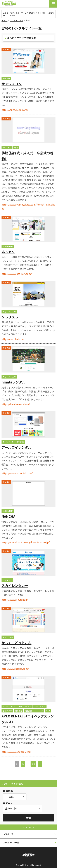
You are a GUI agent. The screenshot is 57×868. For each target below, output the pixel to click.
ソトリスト (10, 317)
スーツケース (8, 442)
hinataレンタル (14, 382)
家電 (11, 637)
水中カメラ (7, 711)
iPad (48, 711)
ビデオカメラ (40, 706)
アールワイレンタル (16, 447)
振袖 (9, 147)
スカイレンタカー (15, 585)
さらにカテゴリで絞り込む (22, 38)
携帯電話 (6, 78)
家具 (5, 637)
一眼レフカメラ (25, 706)
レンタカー (7, 580)
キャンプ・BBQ (9, 312)
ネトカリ (8, 252)
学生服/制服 (8, 246)
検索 (29, 818)
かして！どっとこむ (16, 643)
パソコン (39, 711)
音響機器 (29, 711)
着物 (16, 147)
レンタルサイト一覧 (10, 842)
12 (33, 764)
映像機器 (19, 711)
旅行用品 (20, 442)
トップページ (7, 834)
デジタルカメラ (9, 706)
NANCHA (8, 516)
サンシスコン (12, 84)
